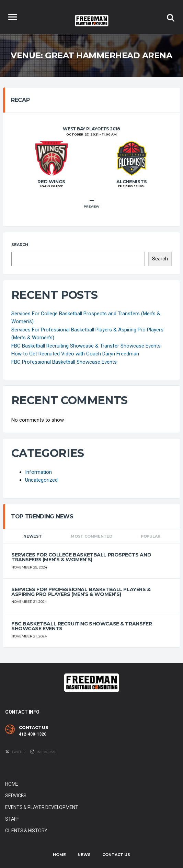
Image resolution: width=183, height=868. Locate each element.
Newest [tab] (33, 536)
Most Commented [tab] (91, 536)
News (84, 855)
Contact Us (116, 855)
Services (16, 796)
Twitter (15, 752)
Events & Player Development (42, 807)
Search (20, 245)
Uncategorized (41, 480)
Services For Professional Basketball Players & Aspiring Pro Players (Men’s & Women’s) (81, 592)
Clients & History (26, 831)
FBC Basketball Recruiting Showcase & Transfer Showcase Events (86, 346)
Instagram (43, 752)
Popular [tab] (150, 536)
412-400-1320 (33, 734)
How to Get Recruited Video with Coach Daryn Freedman (75, 354)
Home (12, 784)
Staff (12, 819)
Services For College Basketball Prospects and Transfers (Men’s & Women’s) (81, 557)
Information (38, 472)
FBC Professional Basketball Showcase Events (64, 362)
